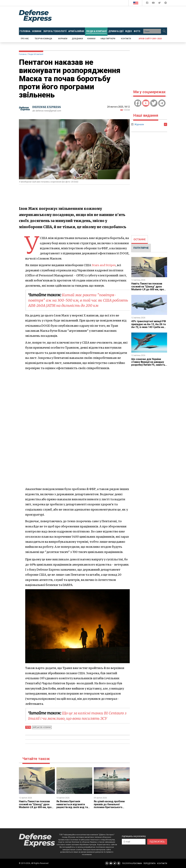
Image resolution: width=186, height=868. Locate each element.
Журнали (63, 39)
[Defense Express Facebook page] (147, 3)
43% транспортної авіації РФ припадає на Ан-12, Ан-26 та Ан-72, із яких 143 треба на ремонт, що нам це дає (149, 326)
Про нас (25, 39)
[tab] (140, 240)
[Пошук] (164, 31)
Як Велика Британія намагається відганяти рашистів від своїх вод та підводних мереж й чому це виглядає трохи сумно (74, 807)
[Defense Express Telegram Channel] (166, 3)
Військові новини (42, 727)
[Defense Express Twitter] (160, 3)
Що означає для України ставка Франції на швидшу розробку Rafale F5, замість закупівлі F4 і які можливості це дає (149, 365)
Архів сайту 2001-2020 (150, 39)
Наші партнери (108, 39)
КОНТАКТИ (162, 863)
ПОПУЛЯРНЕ (141, 248)
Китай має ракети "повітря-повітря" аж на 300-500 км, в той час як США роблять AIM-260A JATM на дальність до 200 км (73, 300)
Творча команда (43, 39)
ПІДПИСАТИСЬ (157, 842)
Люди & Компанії (36, 54)
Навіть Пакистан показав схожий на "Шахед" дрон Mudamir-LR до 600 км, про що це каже (35, 806)
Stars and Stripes (104, 265)
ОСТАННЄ (140, 239)
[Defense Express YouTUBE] (154, 3)
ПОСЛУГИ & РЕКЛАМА (132, 863)
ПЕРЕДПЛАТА (149, 863)
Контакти (126, 39)
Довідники (77, 39)
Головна (23, 54)
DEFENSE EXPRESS (47, 107)
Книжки (91, 39)
